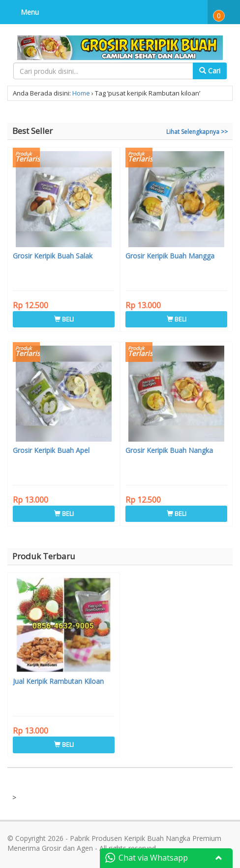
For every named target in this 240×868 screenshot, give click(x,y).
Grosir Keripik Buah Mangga (170, 256)
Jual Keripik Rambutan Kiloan (58, 681)
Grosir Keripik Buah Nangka (169, 450)
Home (81, 93)
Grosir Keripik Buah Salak (53, 256)
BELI (64, 319)
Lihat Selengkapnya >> (197, 132)
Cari (210, 71)
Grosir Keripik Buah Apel (51, 450)
